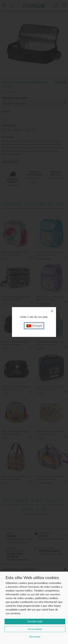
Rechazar (35, 637)
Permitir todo (35, 621)
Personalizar (35, 629)
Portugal (34, 326)
